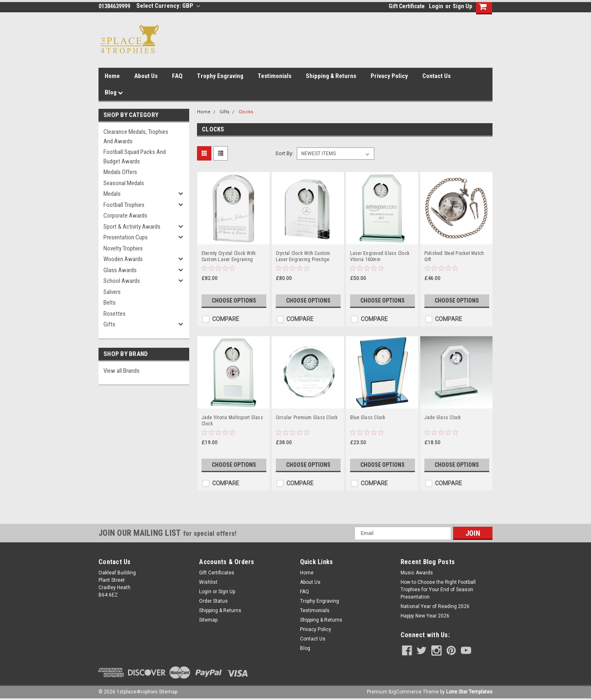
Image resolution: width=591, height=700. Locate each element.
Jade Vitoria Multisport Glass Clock (232, 421)
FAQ (177, 76)
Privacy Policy (389, 76)
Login (436, 6)
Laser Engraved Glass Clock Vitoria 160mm (380, 256)
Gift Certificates (217, 573)
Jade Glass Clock (443, 418)
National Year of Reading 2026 (435, 606)
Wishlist (208, 582)
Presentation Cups (126, 237)
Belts (110, 303)
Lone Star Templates (469, 692)
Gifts (109, 324)
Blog (114, 92)
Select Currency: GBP (168, 6)
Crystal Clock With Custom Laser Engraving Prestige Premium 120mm (303, 257)
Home (112, 76)
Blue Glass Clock (368, 418)
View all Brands (121, 371)
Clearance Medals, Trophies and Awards (136, 137)
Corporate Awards (125, 216)
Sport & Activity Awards (132, 227)
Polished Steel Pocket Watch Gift (454, 256)
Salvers (112, 292)
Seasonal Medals (124, 183)
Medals (112, 194)
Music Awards (417, 573)
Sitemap (208, 620)
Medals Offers (120, 172)
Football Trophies (124, 205)
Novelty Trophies (123, 248)
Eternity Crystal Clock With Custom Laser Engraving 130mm (229, 257)
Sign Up (462, 6)
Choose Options (234, 301)
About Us (146, 76)
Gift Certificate (407, 6)
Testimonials (275, 76)
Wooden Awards (123, 259)
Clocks (246, 112)
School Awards (122, 281)
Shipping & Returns (331, 76)
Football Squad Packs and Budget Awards (135, 157)
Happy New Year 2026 (425, 616)
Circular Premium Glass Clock (307, 418)
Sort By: (284, 153)
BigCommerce (405, 692)
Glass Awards (120, 270)
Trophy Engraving (220, 76)
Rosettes (115, 314)
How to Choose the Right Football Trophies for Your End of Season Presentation (438, 590)
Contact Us (436, 76)
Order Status (213, 601)
